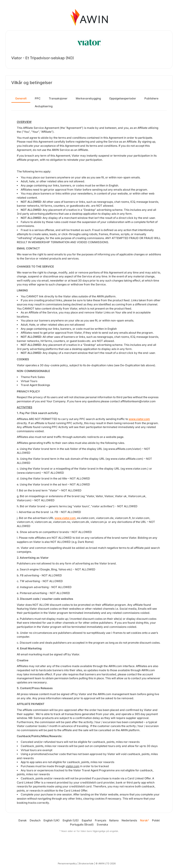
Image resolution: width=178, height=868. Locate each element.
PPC (38, 98)
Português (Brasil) (82, 824)
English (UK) (52, 820)
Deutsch (35, 820)
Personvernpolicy (67, 863)
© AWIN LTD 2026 (106, 863)
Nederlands (129, 820)
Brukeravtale (86, 863)
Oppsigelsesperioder (123, 98)
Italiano (114, 820)
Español (87, 820)
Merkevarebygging (88, 98)
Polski (156, 820)
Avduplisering (44, 106)
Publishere (151, 98)
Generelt (21, 98)
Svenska (102, 824)
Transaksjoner (58, 98)
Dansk (23, 820)
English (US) (71, 820)
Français (101, 820)
